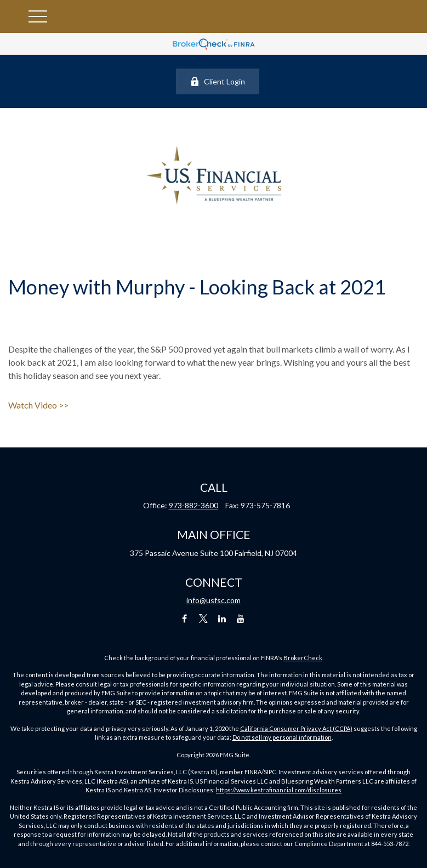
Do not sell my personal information (282, 737)
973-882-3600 (193, 505)
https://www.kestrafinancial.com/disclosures (279, 790)
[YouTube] (240, 619)
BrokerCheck (303, 658)
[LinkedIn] (222, 619)
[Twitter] (203, 619)
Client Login (218, 81)
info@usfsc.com (213, 600)
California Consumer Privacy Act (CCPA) (296, 728)
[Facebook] (184, 619)
